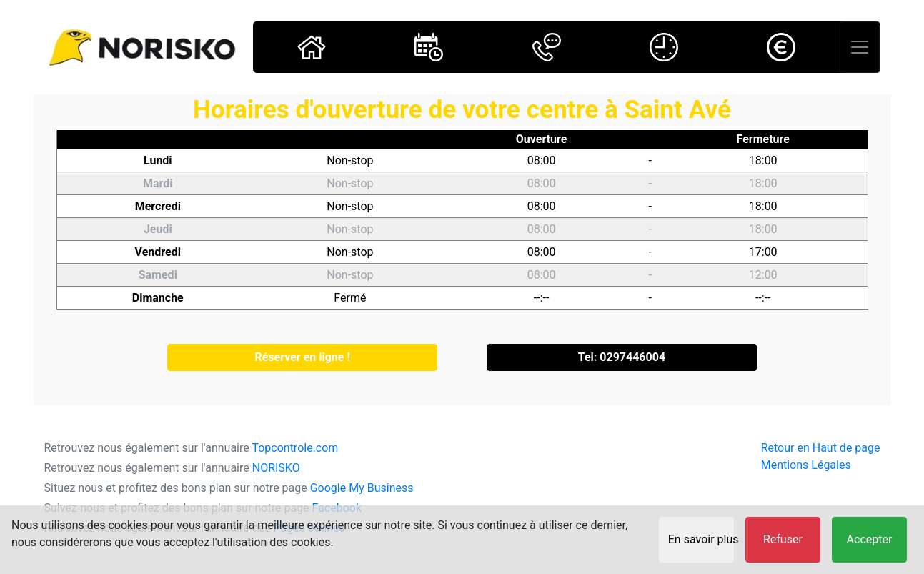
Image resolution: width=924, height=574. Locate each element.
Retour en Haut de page (821, 448)
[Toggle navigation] (860, 47)
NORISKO (276, 468)
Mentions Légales (806, 465)
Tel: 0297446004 (622, 357)
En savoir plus (701, 539)
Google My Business (362, 488)
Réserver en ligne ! (302, 357)
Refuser (783, 539)
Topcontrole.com (295, 448)
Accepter (870, 539)
